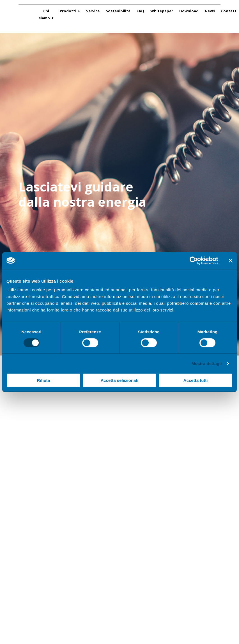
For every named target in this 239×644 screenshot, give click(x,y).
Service (93, 11)
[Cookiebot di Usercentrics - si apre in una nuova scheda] (194, 260)
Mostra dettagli (206, 363)
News (210, 11)
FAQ (140, 11)
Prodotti (68, 11)
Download (189, 11)
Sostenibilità (118, 11)
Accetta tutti (196, 380)
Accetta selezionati (119, 380)
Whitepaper (162, 11)
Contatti (229, 11)
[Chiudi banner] (231, 260)
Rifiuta (43, 380)
